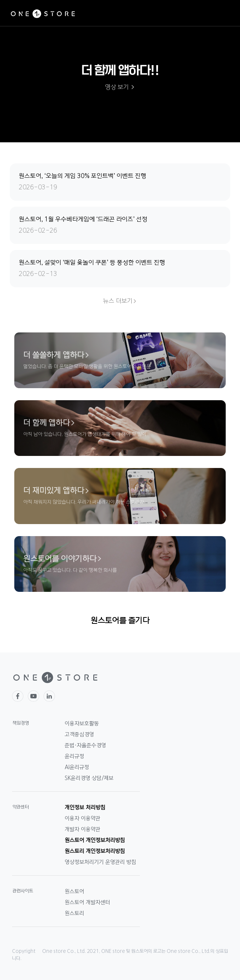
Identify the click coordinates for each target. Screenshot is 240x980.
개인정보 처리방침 (85, 808)
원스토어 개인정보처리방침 (95, 840)
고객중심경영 (79, 735)
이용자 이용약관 (83, 818)
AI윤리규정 (77, 767)
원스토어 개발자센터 (87, 902)
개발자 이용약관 (83, 829)
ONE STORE (43, 14)
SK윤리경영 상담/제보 (89, 778)
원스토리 (74, 913)
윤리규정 (74, 756)
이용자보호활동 (82, 724)
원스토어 (74, 892)
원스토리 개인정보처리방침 (95, 851)
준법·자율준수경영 (85, 745)
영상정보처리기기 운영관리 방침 (100, 862)
